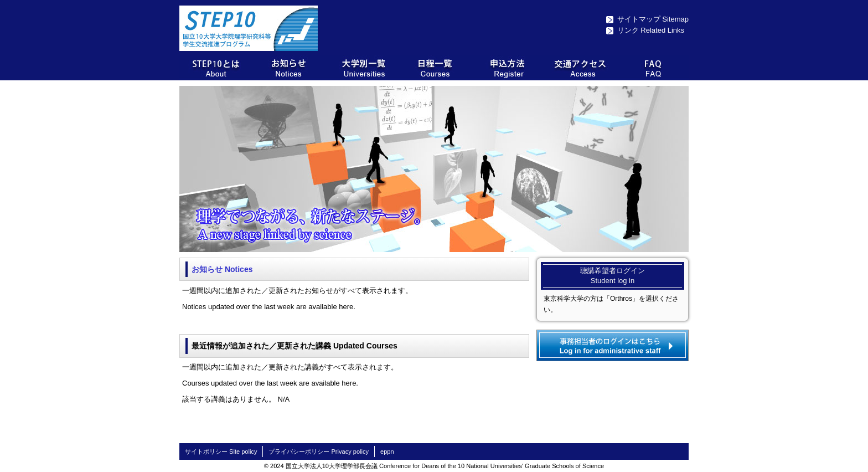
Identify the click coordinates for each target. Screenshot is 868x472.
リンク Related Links (651, 30)
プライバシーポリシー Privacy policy (319, 452)
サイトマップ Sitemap (653, 19)
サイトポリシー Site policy (221, 452)
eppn (387, 452)
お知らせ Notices (222, 269)
